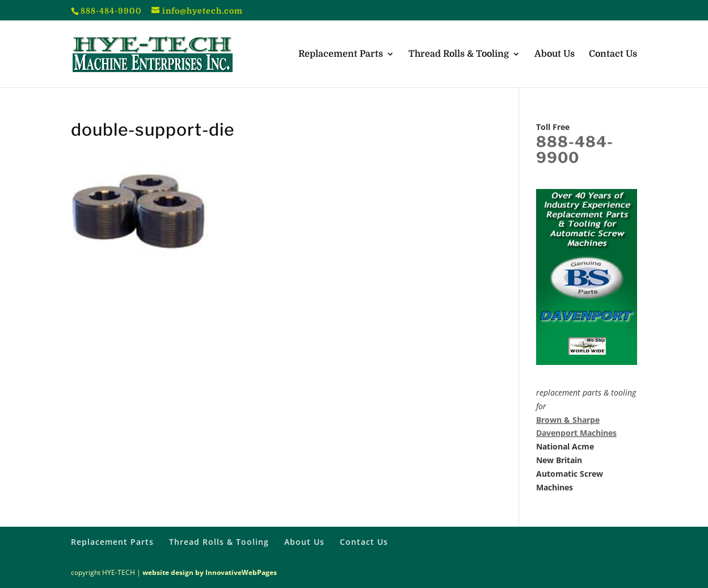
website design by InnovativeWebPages (210, 572)
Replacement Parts (341, 54)
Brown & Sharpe (568, 420)
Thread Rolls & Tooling (459, 54)
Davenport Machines (576, 433)
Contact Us (613, 54)
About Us (555, 54)
